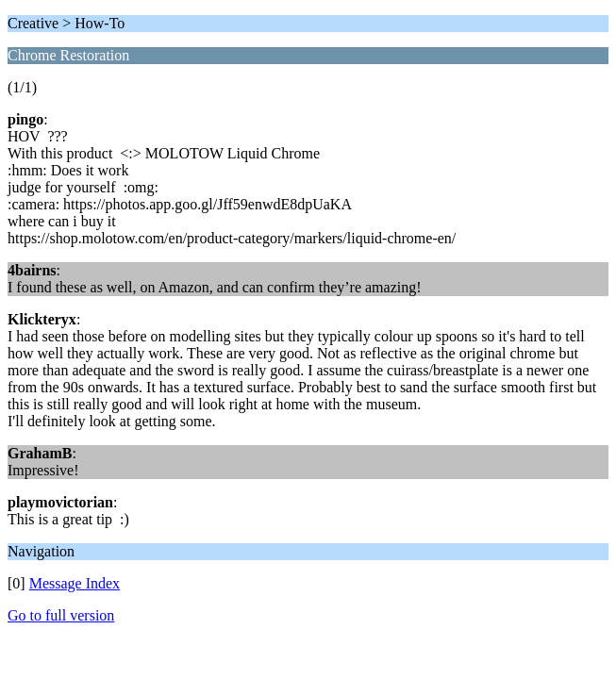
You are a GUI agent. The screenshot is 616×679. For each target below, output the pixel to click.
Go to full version (61, 615)
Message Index (75, 583)
